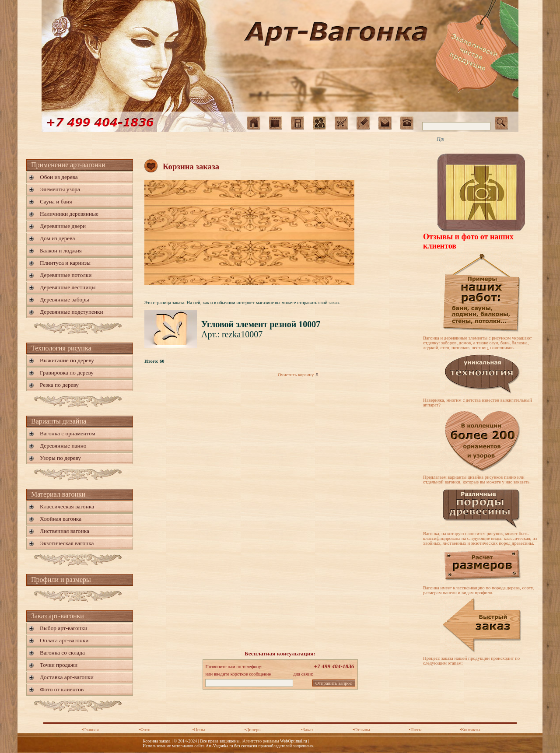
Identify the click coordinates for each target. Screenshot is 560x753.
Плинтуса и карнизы (65, 263)
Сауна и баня (56, 201)
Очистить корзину (299, 375)
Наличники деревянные (69, 214)
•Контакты (470, 730)
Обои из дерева (59, 177)
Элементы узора (60, 189)
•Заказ (307, 730)
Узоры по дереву (60, 458)
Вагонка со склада (62, 653)
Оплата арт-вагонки (64, 640)
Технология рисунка (61, 348)
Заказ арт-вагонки (58, 616)
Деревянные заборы (65, 299)
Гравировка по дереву (67, 373)
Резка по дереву (59, 385)
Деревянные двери (63, 226)
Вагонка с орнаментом (68, 433)
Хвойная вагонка (61, 519)
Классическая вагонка (67, 506)
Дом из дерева (57, 238)
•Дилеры (253, 730)
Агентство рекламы (261, 741)
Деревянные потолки (66, 275)
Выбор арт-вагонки (64, 628)
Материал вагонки (58, 494)
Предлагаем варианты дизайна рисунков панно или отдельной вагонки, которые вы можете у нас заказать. (477, 480)
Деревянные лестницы (68, 287)
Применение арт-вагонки (68, 165)
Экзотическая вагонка (67, 543)
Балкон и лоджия (61, 250)
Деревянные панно (63, 446)
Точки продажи (59, 665)
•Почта (415, 730)
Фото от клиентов (62, 689)
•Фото (144, 730)
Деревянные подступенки (72, 312)
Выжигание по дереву (67, 360)
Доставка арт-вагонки (67, 677)
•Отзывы (361, 730)
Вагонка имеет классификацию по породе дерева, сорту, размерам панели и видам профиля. (478, 590)
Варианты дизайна (59, 421)
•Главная (90, 730)
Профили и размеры (61, 580)
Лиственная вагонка (65, 531)
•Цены (198, 730)
